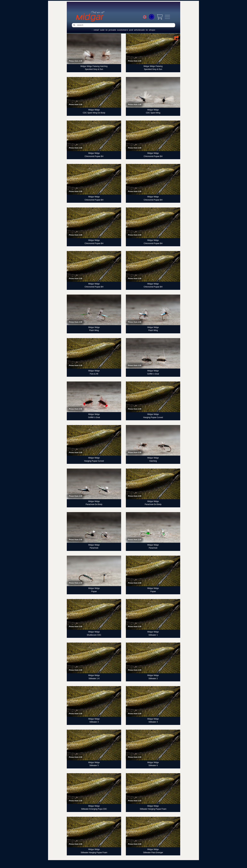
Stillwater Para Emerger (153, 853)
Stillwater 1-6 (94, 679)
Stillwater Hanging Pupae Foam (153, 809)
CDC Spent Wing (153, 113)
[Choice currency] (152, 17)
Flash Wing (94, 330)
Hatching (153, 461)
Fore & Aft (94, 374)
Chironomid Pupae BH (94, 156)
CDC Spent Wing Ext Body (94, 113)
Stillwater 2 (153, 679)
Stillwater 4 (153, 722)
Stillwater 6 (153, 765)
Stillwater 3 (94, 722)
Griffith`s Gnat (153, 374)
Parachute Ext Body (94, 504)
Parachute (94, 548)
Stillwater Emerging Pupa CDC (94, 809)
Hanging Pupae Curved (153, 417)
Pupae (94, 591)
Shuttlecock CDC (94, 635)
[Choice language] (145, 17)
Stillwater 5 (94, 765)
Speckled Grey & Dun (94, 69)
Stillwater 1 (153, 635)
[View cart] (160, 17)
